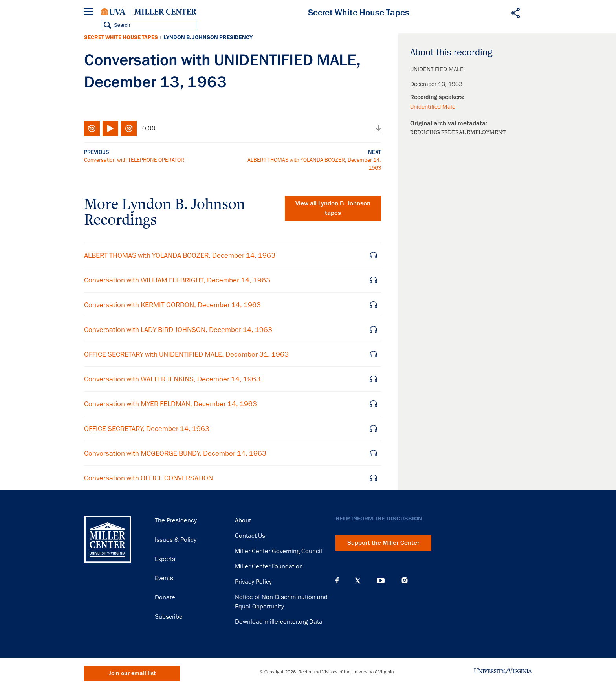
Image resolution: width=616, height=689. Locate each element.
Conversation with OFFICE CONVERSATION (148, 478)
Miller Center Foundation (269, 566)
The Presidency (176, 520)
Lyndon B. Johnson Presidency (208, 38)
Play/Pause (110, 128)
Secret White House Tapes (121, 38)
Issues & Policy (176, 540)
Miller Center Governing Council (279, 551)
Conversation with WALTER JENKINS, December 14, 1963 (172, 379)
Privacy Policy (253, 582)
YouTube (381, 581)
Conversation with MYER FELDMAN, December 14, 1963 (170, 404)
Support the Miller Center (383, 543)
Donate (165, 597)
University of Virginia (114, 12)
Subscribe (169, 617)
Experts (165, 559)
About (243, 520)
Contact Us (250, 536)
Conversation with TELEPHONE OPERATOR (134, 160)
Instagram (405, 580)
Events (164, 578)
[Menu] (90, 13)
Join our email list (132, 673)
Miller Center (165, 12)
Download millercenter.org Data (279, 622)
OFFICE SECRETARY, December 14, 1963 (147, 429)
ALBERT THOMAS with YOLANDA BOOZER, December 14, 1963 (180, 255)
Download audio (378, 128)
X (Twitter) (358, 581)
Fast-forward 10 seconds (129, 128)
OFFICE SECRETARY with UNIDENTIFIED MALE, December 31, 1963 (186, 354)
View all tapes (333, 208)
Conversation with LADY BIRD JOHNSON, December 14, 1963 (178, 330)
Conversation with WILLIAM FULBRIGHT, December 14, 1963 (177, 280)
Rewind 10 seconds (92, 128)
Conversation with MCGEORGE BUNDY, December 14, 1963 (175, 453)
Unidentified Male (433, 107)
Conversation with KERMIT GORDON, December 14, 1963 (172, 305)
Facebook (337, 581)
